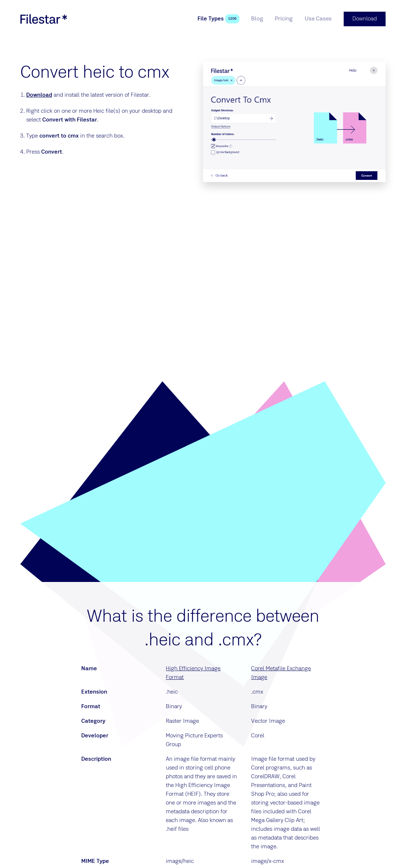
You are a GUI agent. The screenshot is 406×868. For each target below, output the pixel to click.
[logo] (44, 19)
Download (39, 95)
